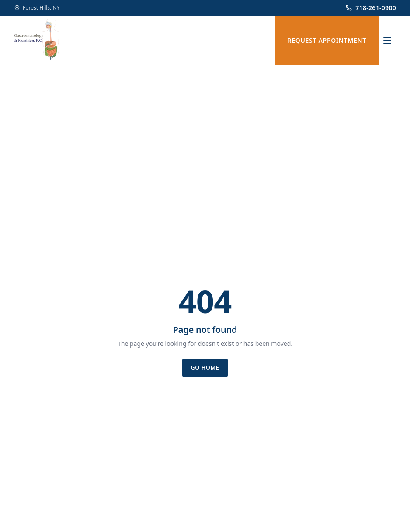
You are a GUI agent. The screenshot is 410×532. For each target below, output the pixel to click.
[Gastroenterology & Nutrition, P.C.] (37, 40)
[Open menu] (387, 40)
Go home (205, 368)
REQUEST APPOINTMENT (327, 40)
